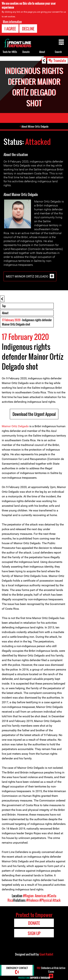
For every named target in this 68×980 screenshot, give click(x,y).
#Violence (32, 900)
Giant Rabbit (46, 954)
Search (58, 52)
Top (4, 306)
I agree (10, 29)
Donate (26, 52)
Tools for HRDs (10, 52)
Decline (28, 29)
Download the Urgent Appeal (34, 414)
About (5, 313)
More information (12, 22)
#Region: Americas (35, 896)
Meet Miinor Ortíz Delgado (27, 276)
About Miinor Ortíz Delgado (35, 126)
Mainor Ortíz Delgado (15, 426)
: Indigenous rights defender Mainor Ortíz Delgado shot (27, 322)
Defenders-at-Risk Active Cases (51, 970)
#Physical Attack (50, 900)
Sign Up (34, 933)
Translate (60, 60)
